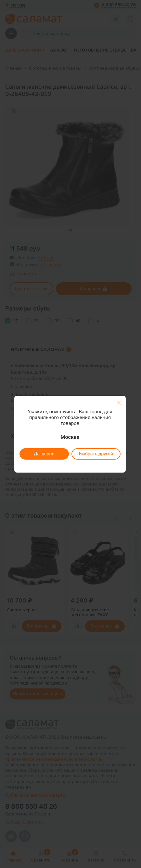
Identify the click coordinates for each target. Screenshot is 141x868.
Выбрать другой (96, 454)
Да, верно (44, 454)
